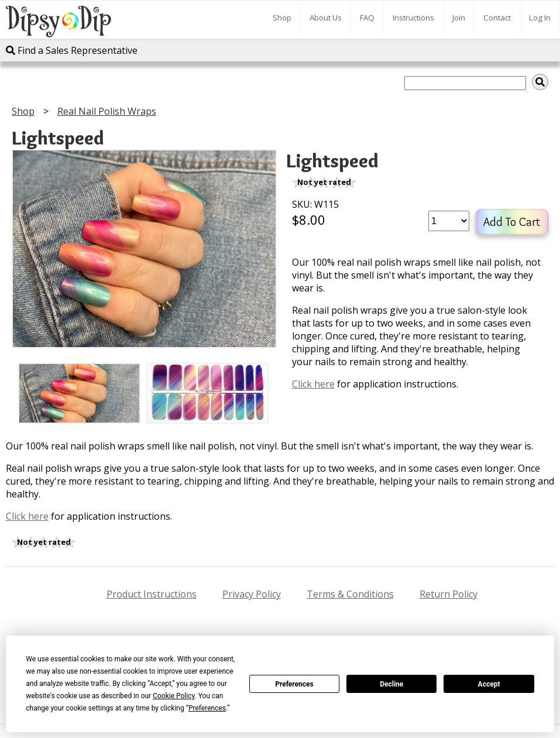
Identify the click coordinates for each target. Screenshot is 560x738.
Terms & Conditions (350, 594)
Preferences (294, 684)
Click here (313, 384)
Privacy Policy (252, 594)
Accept (489, 684)
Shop (282, 18)
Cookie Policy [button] (174, 696)
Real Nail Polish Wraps (107, 111)
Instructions (413, 18)
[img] (540, 82)
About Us (326, 18)
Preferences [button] (207, 708)
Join (459, 18)
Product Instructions (152, 594)
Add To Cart (512, 222)
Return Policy (449, 594)
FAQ (367, 18)
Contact (497, 18)
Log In (540, 18)
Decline (391, 684)
